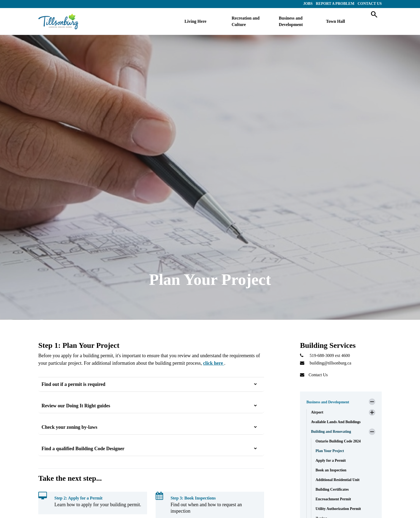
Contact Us (370, 4)
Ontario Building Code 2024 (338, 441)
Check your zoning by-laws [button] (69, 427)
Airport (317, 412)
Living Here (196, 21)
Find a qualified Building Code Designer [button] (83, 449)
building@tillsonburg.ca (330, 363)
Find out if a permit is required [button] (73, 384)
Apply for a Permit (331, 461)
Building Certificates (332, 489)
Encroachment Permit (333, 499)
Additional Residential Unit (337, 480)
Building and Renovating (331, 432)
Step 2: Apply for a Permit (78, 498)
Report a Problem (335, 4)
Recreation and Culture (246, 21)
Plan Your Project (330, 451)
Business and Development (291, 21)
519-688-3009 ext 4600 (330, 355)
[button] (341, 401)
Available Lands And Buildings (336, 422)
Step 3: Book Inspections (193, 498)
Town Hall (335, 21)
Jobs (308, 4)
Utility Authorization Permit (338, 509)
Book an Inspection (331, 470)
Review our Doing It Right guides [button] (76, 406)
